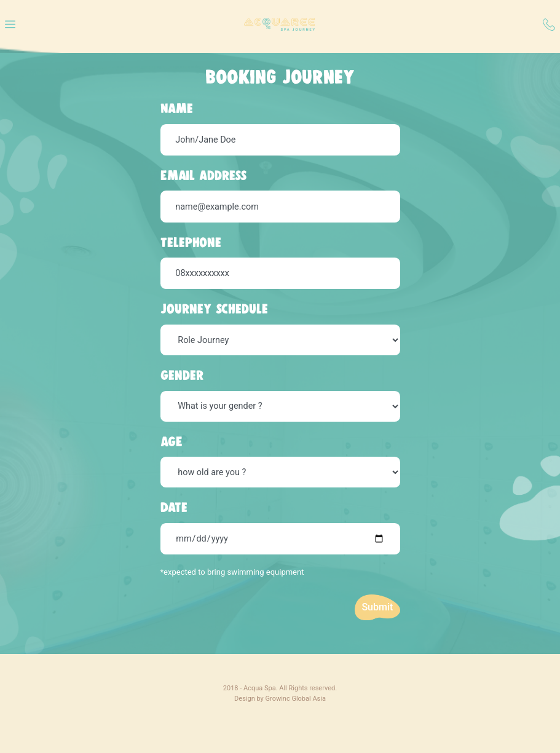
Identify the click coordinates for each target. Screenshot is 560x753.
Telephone (191, 242)
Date (174, 507)
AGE (172, 441)
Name (177, 108)
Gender (182, 375)
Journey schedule (214, 309)
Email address (203, 175)
